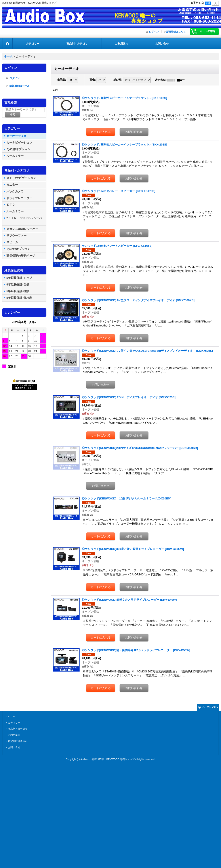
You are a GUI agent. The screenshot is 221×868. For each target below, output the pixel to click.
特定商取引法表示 (18, 741)
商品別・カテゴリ (18, 729)
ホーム (12, 716)
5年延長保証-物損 (18, 291)
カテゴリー (14, 722)
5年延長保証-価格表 (19, 298)
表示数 (62, 80)
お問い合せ (14, 747)
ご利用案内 (14, 735)
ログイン (154, 32)
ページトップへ (210, 707)
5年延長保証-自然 (18, 284)
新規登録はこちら (176, 32)
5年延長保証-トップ (19, 278)
